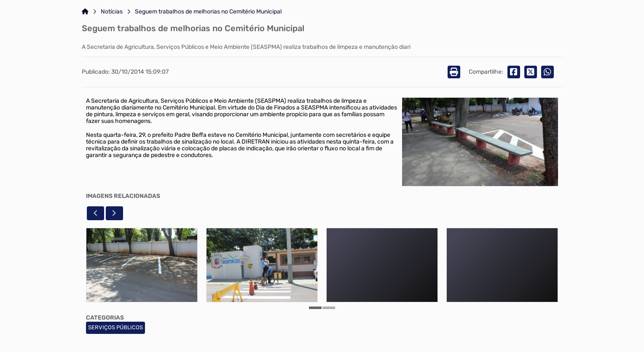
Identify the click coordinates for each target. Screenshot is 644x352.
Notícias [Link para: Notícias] (112, 12)
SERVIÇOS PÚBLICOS (115, 327)
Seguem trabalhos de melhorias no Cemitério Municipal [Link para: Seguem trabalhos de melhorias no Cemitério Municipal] (208, 12)
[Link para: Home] (85, 12)
